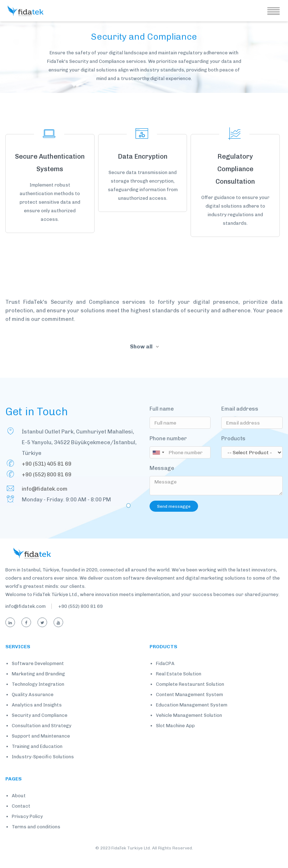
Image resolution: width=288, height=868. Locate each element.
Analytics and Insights (37, 716)
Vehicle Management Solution (189, 726)
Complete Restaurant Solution (190, 695)
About (19, 807)
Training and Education (37, 757)
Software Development (38, 674)
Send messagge (174, 517)
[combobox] (159, 463)
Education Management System (192, 716)
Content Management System (190, 706)
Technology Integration (38, 695)
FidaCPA (165, 674)
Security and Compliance (40, 726)
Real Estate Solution (179, 685)
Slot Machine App (175, 737)
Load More (144, 251)
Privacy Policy (27, 827)
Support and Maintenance (41, 747)
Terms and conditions (36, 838)
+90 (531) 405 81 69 (47, 475)
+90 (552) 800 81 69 (47, 485)
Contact (21, 817)
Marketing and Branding (38, 685)
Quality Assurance (33, 706)
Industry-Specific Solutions (43, 768)
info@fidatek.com (45, 500)
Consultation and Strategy (42, 737)
